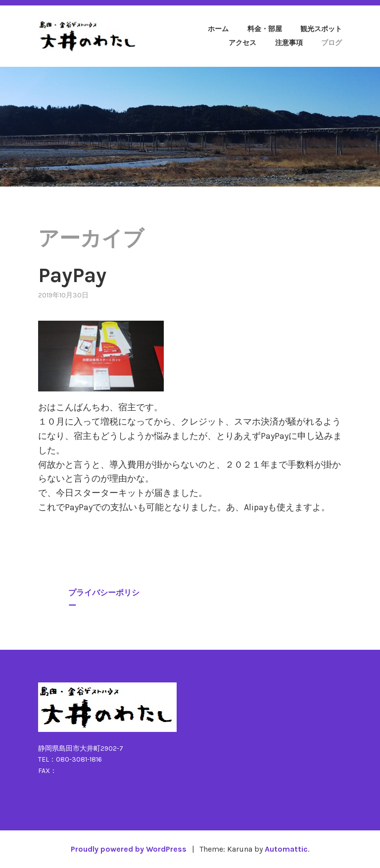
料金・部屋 (265, 29)
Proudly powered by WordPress (129, 849)
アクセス (242, 43)
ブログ (332, 43)
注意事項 (289, 43)
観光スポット (321, 29)
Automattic (286, 849)
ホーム (218, 29)
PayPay (72, 275)
